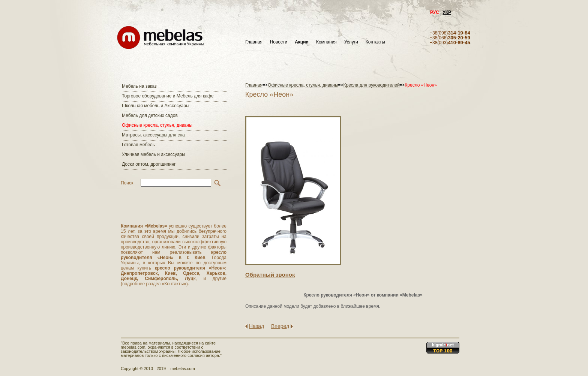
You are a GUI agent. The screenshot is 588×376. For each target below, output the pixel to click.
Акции (302, 42)
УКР (447, 12)
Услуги (351, 42)
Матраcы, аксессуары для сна (153, 135)
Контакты (375, 42)
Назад (256, 326)
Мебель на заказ (139, 86)
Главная (254, 42)
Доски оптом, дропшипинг (149, 164)
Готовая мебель (138, 145)
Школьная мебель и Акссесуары (156, 106)
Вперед (280, 326)
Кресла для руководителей (372, 85)
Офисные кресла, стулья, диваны (157, 125)
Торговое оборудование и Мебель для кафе (168, 96)
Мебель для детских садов (150, 115)
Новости (279, 42)
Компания (326, 42)
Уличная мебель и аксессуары (154, 154)
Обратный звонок (270, 275)
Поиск (127, 183)
